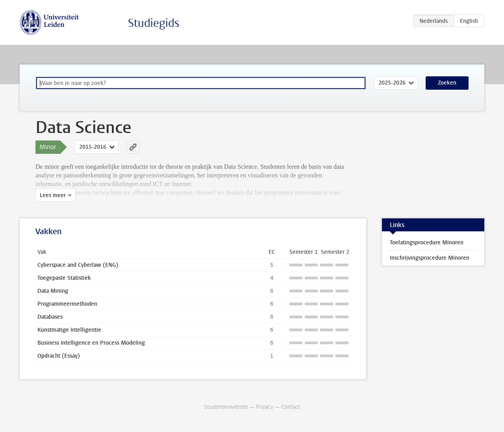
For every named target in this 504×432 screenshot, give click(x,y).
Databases (50, 317)
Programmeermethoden (67, 304)
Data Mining (53, 291)
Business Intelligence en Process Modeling (91, 343)
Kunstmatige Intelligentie (69, 330)
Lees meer (53, 195)
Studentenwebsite (226, 407)
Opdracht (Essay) (59, 356)
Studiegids (154, 23)
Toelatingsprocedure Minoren (427, 243)
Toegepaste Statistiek (64, 278)
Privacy (265, 407)
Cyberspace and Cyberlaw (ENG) (78, 265)
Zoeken (447, 83)
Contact (291, 407)
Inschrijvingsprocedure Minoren (430, 258)
